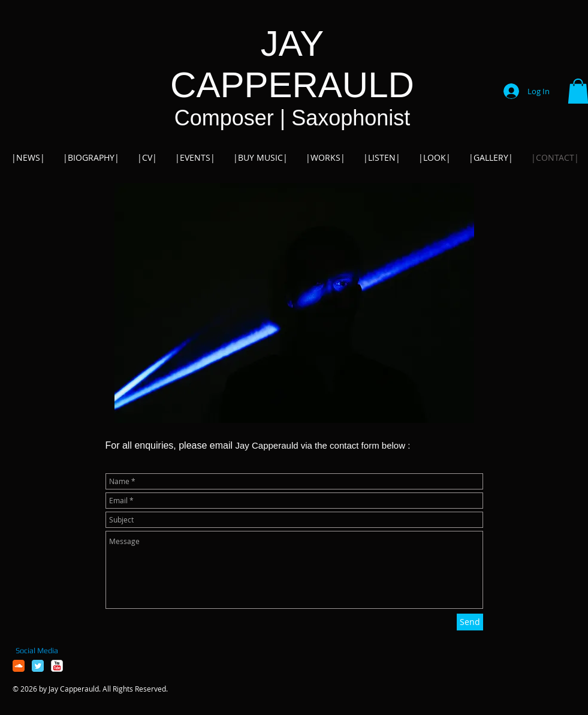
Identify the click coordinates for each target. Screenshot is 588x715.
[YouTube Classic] (57, 666)
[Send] (470, 622)
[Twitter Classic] (38, 666)
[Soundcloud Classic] (19, 666)
